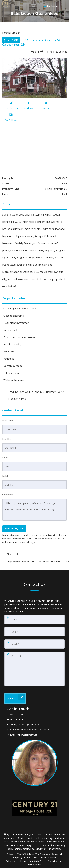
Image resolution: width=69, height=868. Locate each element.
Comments (8, 495)
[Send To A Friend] (11, 106)
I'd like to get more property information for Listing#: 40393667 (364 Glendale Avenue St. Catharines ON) (34, 510)
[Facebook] (29, 106)
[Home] (5, 4)
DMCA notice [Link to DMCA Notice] (35, 865)
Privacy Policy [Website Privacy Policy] (54, 849)
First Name (8, 421)
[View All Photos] (11, 118)
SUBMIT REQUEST (14, 528)
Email (5, 458)
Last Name (8, 439)
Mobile (6, 476)
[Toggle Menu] (64, 4)
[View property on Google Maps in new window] (34, 148)
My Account (51, 6)
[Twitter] (46, 106)
